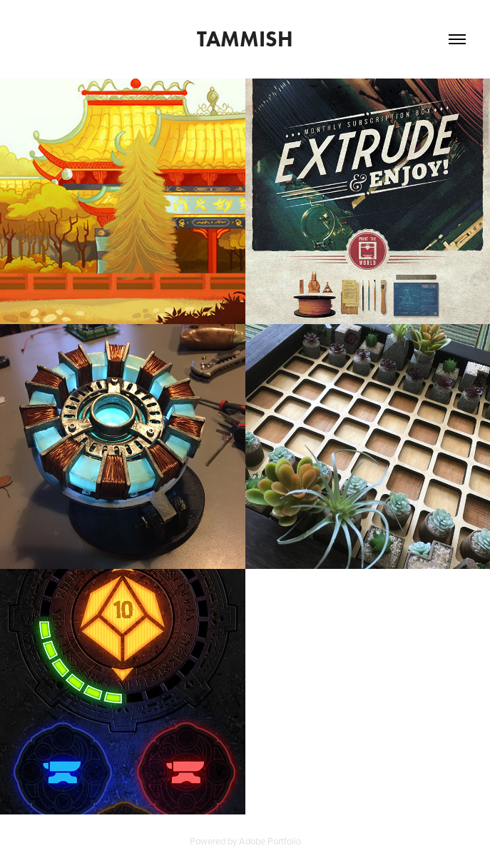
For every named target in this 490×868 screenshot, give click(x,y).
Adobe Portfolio (270, 841)
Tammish (245, 39)
